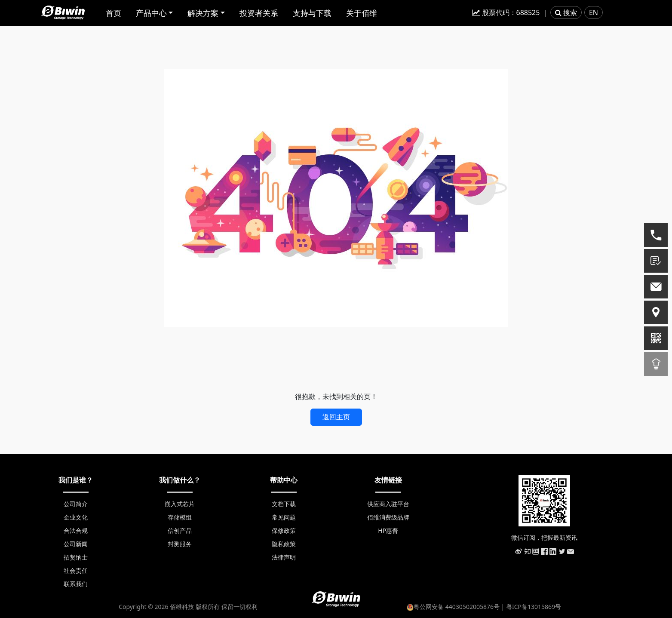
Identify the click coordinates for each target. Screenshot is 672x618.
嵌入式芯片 (180, 504)
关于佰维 (362, 13)
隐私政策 (284, 544)
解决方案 (203, 13)
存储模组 (180, 517)
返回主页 (336, 417)
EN (594, 12)
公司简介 (76, 504)
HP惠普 (388, 530)
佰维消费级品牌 (388, 517)
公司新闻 (76, 544)
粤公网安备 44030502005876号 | (456, 607)
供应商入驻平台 (388, 504)
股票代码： (506, 12)
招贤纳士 (76, 557)
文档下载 (284, 504)
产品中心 (151, 13)
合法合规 (76, 530)
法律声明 (284, 557)
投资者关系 (259, 13)
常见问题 (284, 517)
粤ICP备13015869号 (534, 607)
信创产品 (180, 530)
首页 (114, 13)
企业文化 (76, 517)
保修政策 (284, 530)
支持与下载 (312, 13)
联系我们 (76, 584)
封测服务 (180, 544)
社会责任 (76, 570)
